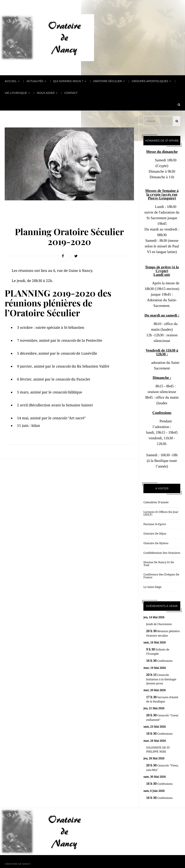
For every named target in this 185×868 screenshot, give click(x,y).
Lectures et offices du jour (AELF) (161, 513)
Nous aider (46, 93)
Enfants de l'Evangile (158, 652)
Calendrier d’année (156, 502)
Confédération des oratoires (162, 553)
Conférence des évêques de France (161, 576)
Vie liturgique (16, 93)
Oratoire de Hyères (156, 543)
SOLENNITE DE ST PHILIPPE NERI (158, 750)
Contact (71, 93)
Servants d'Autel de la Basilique (162, 700)
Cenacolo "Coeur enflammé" (162, 718)
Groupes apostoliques (150, 81)
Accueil (11, 81)
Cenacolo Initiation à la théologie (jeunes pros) (161, 679)
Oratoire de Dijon (155, 534)
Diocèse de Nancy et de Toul (159, 564)
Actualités (35, 81)
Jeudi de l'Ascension (159, 624)
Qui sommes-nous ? (68, 81)
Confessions (159, 661)
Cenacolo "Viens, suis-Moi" (162, 768)
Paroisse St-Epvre (155, 524)
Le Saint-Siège (152, 587)
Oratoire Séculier (108, 81)
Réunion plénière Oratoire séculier (163, 633)
